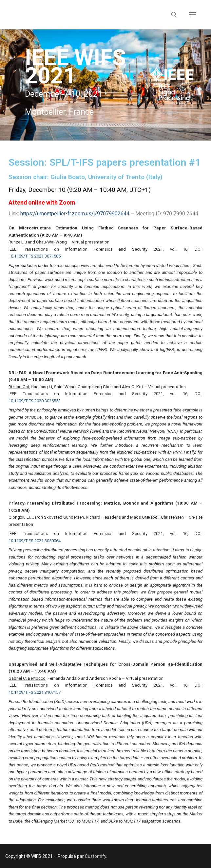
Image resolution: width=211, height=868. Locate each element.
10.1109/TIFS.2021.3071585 (35, 256)
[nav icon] (193, 15)
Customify (96, 856)
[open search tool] (174, 15)
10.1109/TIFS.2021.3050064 (35, 541)
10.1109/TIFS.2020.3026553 (35, 401)
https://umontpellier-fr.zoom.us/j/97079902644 (75, 214)
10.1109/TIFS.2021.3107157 (35, 692)
